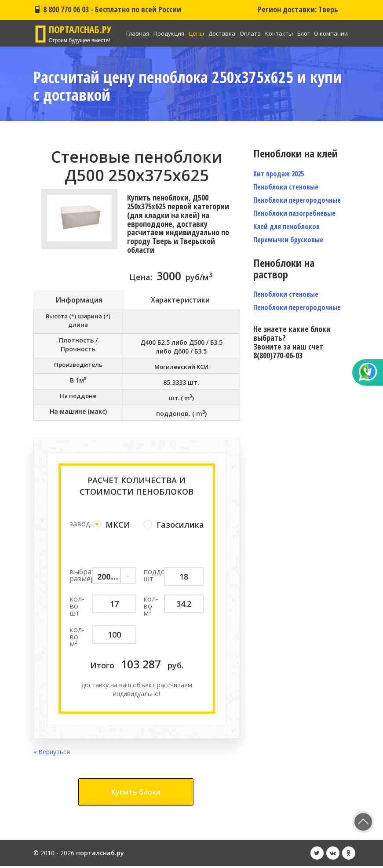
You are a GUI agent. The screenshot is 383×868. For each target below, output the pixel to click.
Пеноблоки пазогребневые (294, 213)
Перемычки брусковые (288, 240)
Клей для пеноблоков (286, 226)
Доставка (222, 33)
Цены (196, 33)
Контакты (279, 33)
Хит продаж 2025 (279, 174)
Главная (138, 33)
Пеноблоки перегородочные (297, 200)
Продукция (169, 33)
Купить (136, 794)
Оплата (250, 33)
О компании (331, 33)
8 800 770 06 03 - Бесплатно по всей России (107, 9)
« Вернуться (52, 753)
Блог (303, 33)
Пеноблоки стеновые (286, 187)
